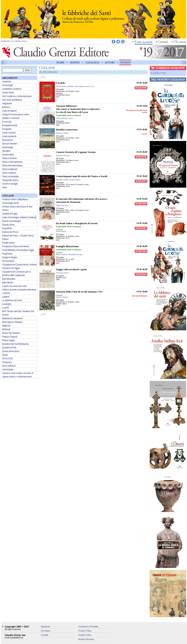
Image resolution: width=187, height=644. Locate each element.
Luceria (5, 308)
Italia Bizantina (9, 279)
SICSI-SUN (7, 359)
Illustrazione (8, 140)
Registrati (45, 627)
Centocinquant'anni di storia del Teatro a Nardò (82, 176)
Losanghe (7, 304)
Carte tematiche (9, 111)
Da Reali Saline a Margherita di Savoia (77, 223)
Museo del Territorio (11, 333)
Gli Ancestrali (8, 261)
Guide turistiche (9, 136)
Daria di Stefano (62, 254)
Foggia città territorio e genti (71, 269)
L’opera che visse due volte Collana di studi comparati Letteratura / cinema (19, 290)
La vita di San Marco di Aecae (78, 109)
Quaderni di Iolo (9, 348)
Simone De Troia (62, 206)
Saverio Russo (61, 231)
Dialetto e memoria (11, 118)
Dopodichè (7, 228)
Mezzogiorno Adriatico (12, 322)
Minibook (6, 329)
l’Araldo (61, 83)
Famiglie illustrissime (67, 246)
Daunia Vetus (8, 225)
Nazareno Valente (62, 133)
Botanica (6, 107)
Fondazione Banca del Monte (16, 246)
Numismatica (8, 155)
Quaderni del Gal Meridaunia (15, 344)
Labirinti (6, 297)
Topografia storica (10, 180)
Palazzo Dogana (10, 337)
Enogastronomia (10, 125)
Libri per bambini (10, 144)
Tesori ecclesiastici (10, 177)
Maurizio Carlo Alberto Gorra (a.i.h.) (81, 86)
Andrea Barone (75, 180)
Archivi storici (8, 93)
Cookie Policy (85, 635)
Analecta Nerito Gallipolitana (15, 199)
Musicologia (8, 147)
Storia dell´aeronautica (12, 166)
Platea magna (9, 340)
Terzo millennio (9, 366)
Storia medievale (10, 169)
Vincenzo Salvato (62, 273)
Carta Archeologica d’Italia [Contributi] (19, 217)
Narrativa (6, 151)
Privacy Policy (85, 631)
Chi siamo (46, 631)
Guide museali (9, 133)
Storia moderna (9, 173)
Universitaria (8, 370)
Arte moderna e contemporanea (17, 96)
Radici (5, 355)
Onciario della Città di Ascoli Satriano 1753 (79, 292)
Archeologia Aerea (11, 203)
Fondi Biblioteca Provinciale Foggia (18, 250)
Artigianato (7, 104)
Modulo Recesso (86, 639)
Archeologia (8, 85)
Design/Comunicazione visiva (16, 114)
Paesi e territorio (10, 158)
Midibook (6, 326)
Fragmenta (7, 254)
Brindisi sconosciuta (67, 130)
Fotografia (7, 129)
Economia (7, 122)
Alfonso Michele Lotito (65, 118)
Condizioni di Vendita (88, 627)
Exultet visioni (8, 243)
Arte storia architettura (12, 100)
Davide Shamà (61, 86)
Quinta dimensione (11, 351)
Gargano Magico (10, 257)
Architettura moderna (12, 89)
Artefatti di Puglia (10, 214)
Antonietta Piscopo (75, 254)
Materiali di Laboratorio (13, 318)
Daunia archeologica (12, 221)
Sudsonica (7, 362)
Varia (4, 187)
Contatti (45, 635)
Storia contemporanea (12, 162)
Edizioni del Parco (10, 232)
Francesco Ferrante (63, 156)
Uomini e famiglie (10, 184)
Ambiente (7, 82)
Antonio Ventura (62, 297)
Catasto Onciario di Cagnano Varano (76, 152)
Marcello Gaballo (62, 180)
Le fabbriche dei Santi (12, 300)
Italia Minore (8, 283)
